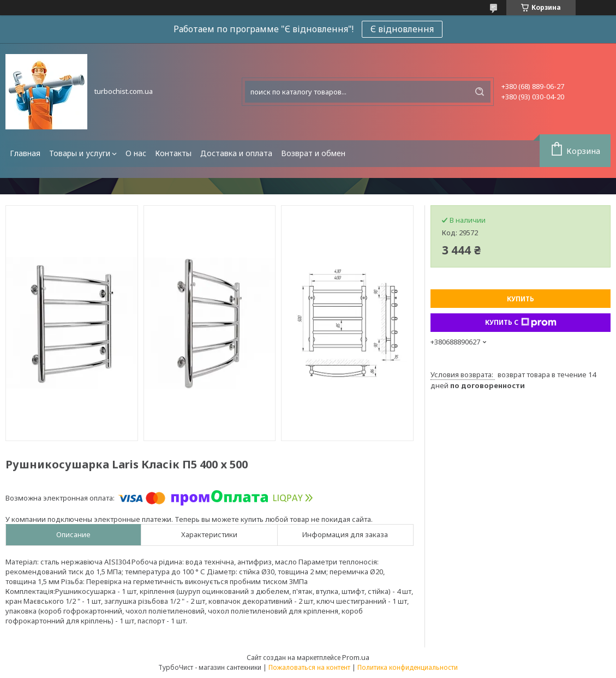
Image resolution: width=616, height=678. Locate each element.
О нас (136, 153)
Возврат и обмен (313, 153)
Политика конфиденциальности (408, 667)
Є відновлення (402, 29)
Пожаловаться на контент (309, 667)
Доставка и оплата (236, 153)
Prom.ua (356, 657)
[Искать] (480, 92)
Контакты (173, 153)
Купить (521, 299)
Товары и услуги (80, 153)
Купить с (521, 323)
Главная (25, 153)
